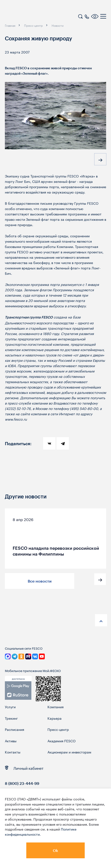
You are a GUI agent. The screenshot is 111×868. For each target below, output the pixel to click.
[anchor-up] (101, 620)
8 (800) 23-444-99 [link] (22, 783)
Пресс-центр (58, 729)
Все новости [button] (40, 581)
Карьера (55, 718)
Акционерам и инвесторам (69, 752)
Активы (11, 741)
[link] (18, 691)
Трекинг (11, 718)
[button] (100, 159)
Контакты (13, 752)
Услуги (10, 707)
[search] (80, 16)
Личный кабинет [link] (24, 768)
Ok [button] (55, 850)
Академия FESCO (62, 741)
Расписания (14, 729)
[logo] (35, 17)
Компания (55, 707)
